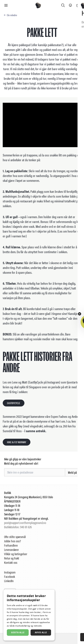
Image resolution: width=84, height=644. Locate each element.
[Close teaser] (80, 314)
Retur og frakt (12, 558)
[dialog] (29, 615)
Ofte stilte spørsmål (15, 537)
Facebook (9, 577)
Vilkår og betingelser (16, 554)
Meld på (72, 472)
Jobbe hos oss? (12, 541)
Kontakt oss (11, 562)
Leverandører (11, 550)
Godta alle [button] (18, 632)
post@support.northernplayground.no (25, 523)
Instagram (10, 572)
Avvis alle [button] (41, 632)
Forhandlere (11, 545)
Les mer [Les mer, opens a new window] (47, 626)
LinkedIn (9, 581)
